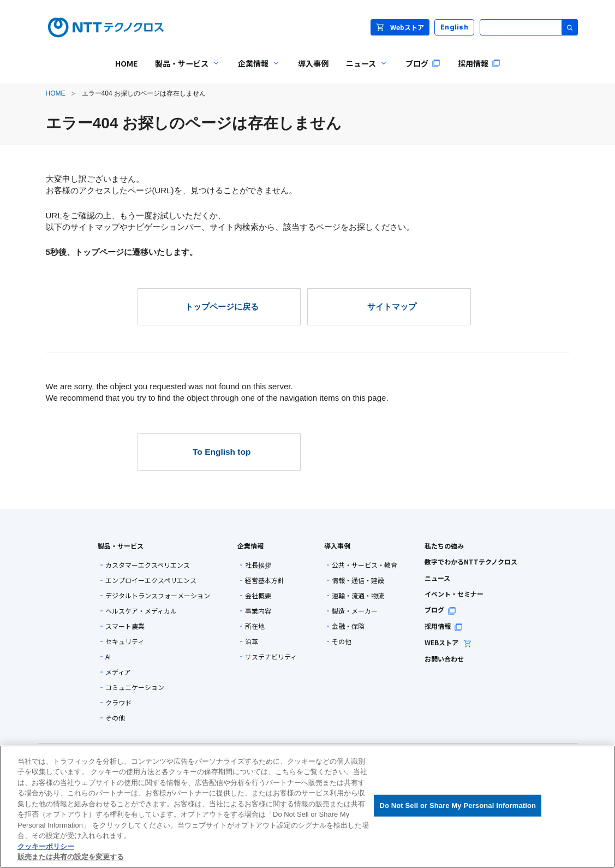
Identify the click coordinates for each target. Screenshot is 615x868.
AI (108, 657)
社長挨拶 (258, 565)
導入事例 (337, 546)
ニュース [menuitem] (363, 71)
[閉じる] (598, 805)
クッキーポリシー (46, 846)
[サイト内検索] (529, 27)
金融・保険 (348, 626)
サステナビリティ (271, 657)
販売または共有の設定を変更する (71, 857)
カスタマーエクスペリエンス (148, 565)
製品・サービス (121, 546)
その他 (115, 718)
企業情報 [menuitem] (255, 71)
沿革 (252, 641)
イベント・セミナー (454, 594)
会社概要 (258, 596)
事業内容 (258, 611)
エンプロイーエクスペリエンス (151, 580)
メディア (118, 672)
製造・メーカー (355, 611)
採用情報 (444, 626)
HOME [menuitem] (126, 63)
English (454, 27)
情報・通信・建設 (358, 580)
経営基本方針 (265, 580)
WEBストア (448, 642)
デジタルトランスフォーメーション (158, 596)
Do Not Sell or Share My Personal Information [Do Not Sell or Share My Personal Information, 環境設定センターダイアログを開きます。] (458, 805)
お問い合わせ (444, 659)
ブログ (440, 610)
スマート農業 (125, 626)
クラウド (118, 703)
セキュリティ (125, 641)
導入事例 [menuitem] (313, 63)
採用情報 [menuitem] (479, 63)
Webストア (400, 27)
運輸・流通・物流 (358, 596)
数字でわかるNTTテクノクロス (471, 561)
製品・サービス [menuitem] (183, 71)
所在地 (255, 626)
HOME (56, 93)
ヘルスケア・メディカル (141, 611)
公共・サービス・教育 (365, 565)
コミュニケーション (135, 687)
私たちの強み (444, 546)
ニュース (437, 578)
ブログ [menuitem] (423, 63)
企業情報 (250, 546)
